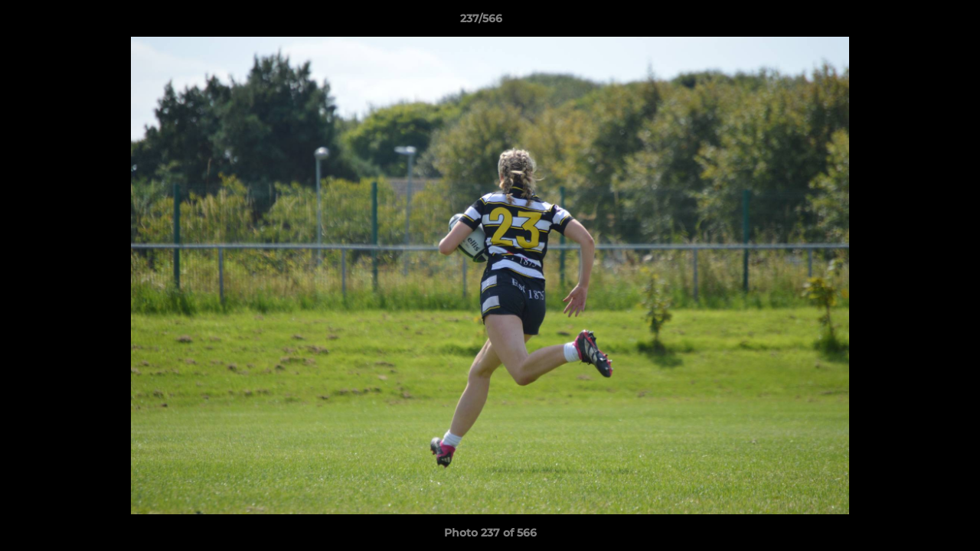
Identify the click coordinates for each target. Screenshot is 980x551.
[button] (916, 22)
